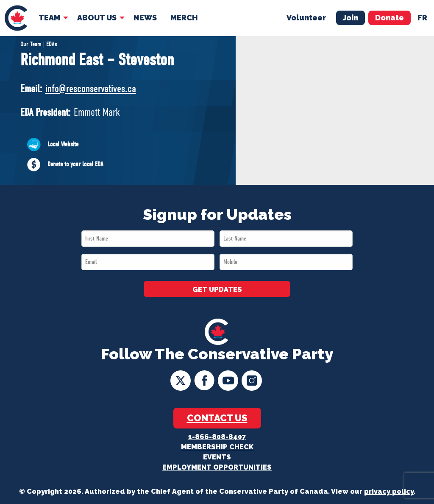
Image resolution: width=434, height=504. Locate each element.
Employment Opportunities (217, 467)
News (145, 18)
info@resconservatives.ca (91, 88)
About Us (97, 18)
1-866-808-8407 (217, 437)
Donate (389, 18)
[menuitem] (16, 18)
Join (351, 18)
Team (49, 18)
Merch (184, 18)
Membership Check (217, 447)
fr (422, 18)
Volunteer (306, 18)
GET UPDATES (217, 290)
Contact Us (217, 418)
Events (217, 457)
